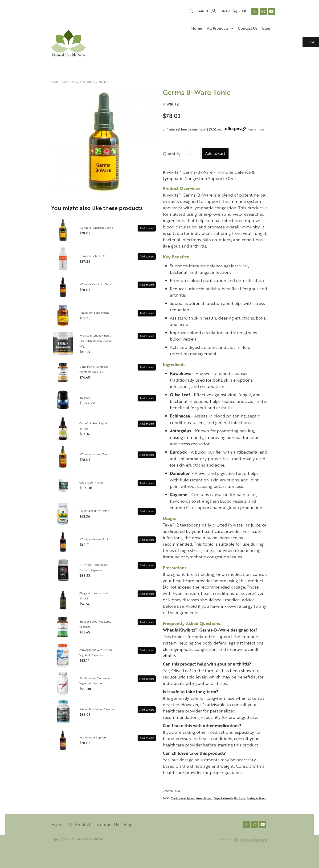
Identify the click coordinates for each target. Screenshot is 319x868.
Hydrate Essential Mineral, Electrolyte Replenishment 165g (96, 341)
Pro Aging (240, 798)
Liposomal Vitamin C (92, 256)
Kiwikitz (104, 82)
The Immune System (183, 798)
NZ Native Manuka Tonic (94, 454)
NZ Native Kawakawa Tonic (96, 284)
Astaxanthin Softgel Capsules (97, 709)
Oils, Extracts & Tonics (79, 82)
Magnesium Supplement (94, 313)
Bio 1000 (85, 398)
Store (55, 82)
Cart (240, 11)
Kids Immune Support (93, 737)
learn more (256, 129)
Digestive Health (223, 798)
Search (198, 11)
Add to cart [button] (215, 153)
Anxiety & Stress (256, 798)
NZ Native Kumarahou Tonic (96, 228)
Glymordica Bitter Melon (94, 511)
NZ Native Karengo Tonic (94, 539)
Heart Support (204, 798)
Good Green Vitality (91, 482)
